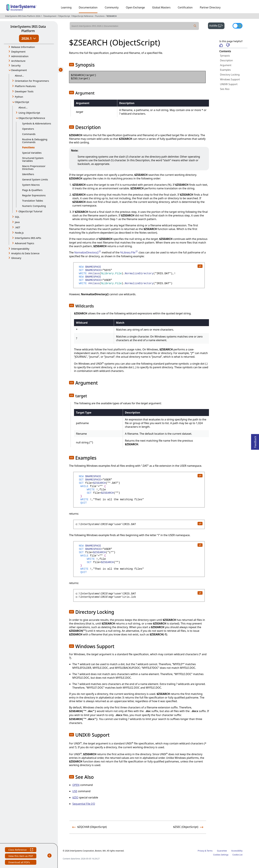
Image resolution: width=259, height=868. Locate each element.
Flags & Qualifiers (32, 190)
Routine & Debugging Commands (35, 141)
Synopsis (225, 56)
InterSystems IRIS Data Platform (28, 29)
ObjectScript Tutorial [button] (30, 211)
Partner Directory (210, 7)
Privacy (201, 851)
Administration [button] (20, 56)
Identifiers (28, 174)
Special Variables (32, 153)
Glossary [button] (16, 258)
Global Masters (161, 7)
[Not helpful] (228, 46)
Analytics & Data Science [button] (25, 253)
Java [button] (17, 222)
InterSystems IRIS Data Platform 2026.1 (23, 16)
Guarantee (222, 851)
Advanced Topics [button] (25, 243)
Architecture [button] (18, 61)
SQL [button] (17, 217)
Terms (210, 851)
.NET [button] (18, 227)
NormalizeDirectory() (88, 253)
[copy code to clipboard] (200, 266)
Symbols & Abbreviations (37, 123)
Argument (226, 65)
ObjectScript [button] (22, 102)
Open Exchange (135, 7)
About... (19, 75)
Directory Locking (230, 75)
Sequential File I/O (84, 804)
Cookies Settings (221, 855)
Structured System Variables (33, 159)
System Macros (31, 185)
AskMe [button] (217, 25)
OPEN (76, 785)
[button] (72, 65)
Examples (225, 70)
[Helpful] (221, 46)
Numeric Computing (34, 206)
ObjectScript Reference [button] (32, 118)
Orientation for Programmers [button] (32, 81)
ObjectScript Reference (83, 16)
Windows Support (230, 79)
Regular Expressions (34, 195)
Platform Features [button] (25, 86)
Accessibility (237, 851)
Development (50, 16)
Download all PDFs (19, 863)
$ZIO (75, 797)
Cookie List (237, 855)
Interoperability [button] (20, 249)
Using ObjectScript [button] (29, 113)
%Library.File (129, 253)
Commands (29, 134)
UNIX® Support (229, 84)
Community (112, 7)
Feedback (255, 441)
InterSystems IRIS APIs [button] (28, 238)
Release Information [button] (23, 47)
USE (75, 791)
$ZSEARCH (112, 16)
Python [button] (19, 97)
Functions (100, 16)
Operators (28, 129)
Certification (185, 7)
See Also (225, 89)
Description (226, 60)
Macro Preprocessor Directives (34, 167)
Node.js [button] (19, 233)
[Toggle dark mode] (238, 26)
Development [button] (19, 70)
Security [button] (16, 65)
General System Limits (35, 179)
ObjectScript (64, 16)
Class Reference (21, 850)
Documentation (88, 7)
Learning (66, 7)
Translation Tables (33, 201)
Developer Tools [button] (24, 91)
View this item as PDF (21, 856)
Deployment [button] (18, 52)
